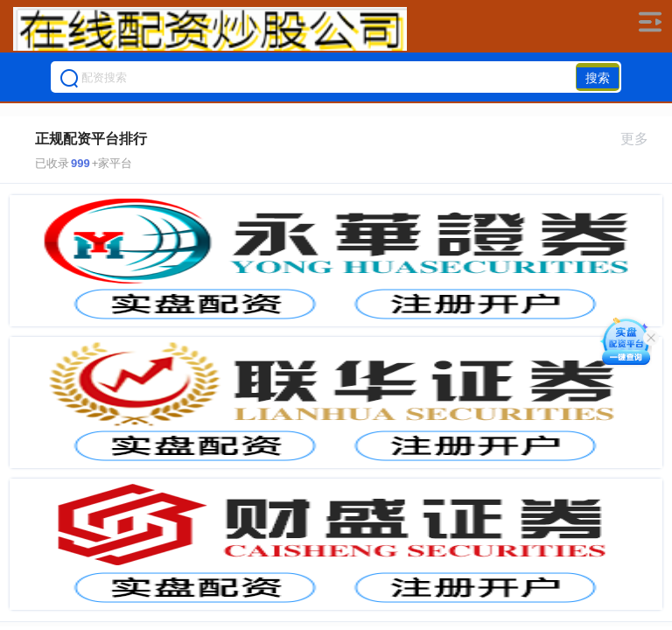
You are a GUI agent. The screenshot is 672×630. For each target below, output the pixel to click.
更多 (642, 139)
